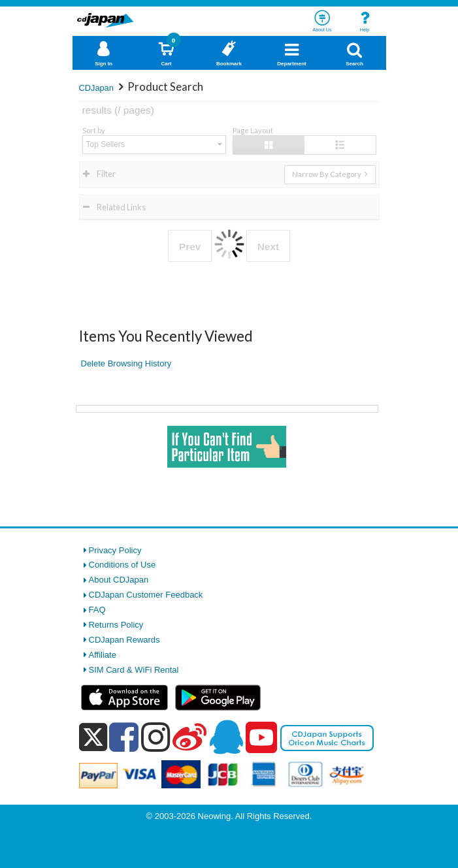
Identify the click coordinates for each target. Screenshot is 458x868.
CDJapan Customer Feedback (146, 595)
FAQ (97, 610)
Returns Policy (116, 625)
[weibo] (189, 737)
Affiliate (103, 655)
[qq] (226, 737)
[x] (93, 738)
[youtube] (261, 738)
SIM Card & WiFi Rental (134, 670)
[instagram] (156, 737)
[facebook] (124, 737)
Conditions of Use (123, 565)
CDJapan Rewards (124, 640)
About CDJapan (119, 580)
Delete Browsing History (126, 363)
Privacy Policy (115, 550)
